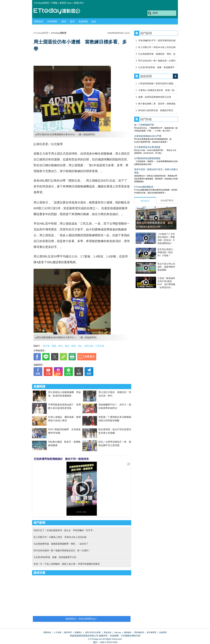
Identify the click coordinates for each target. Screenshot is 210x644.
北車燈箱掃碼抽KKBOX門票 (148, 136)
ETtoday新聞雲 (42, 3)
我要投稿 (47, 632)
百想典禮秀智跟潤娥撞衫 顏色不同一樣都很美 (61, 459)
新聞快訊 (39, 22)
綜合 (94, 22)
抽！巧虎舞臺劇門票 (144, 125)
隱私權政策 (139, 632)
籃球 (72, 22)
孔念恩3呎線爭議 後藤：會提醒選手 (156, 67)
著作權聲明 (152, 632)
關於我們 (68, 632)
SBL (80, 346)
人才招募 (57, 632)
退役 (67, 346)
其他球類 (83, 22)
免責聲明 (163, 632)
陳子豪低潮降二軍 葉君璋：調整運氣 (157, 104)
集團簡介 (78, 632)
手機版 (54, 3)
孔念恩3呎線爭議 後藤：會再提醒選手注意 (55, 557)
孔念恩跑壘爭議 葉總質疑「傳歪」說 (157, 54)
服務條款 (128, 632)
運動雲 (59, 11)
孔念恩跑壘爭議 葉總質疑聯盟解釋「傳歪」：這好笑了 (61, 544)
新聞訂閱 (78, 3)
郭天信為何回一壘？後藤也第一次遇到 (157, 61)
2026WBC (52, 22)
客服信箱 (107, 632)
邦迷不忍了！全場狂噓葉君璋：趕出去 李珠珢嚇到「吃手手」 (64, 530)
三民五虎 (100, 346)
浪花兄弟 (89, 346)
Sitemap (118, 632)
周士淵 (46, 346)
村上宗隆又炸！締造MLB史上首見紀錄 (157, 47)
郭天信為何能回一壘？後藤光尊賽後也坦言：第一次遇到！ (62, 550)
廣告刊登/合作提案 (93, 632)
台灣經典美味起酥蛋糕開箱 (147, 158)
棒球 (64, 22)
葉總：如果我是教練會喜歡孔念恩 (155, 97)
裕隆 (54, 346)
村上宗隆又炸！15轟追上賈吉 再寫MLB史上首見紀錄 (60, 537)
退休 (60, 346)
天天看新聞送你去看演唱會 (147, 147)
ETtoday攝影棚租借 (144, 187)
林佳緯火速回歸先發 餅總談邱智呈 (156, 110)
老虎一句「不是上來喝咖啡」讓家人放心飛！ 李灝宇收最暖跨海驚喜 (67, 564)
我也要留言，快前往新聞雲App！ (82, 619)
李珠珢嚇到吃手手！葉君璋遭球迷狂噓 (157, 40)
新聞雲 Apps (66, 3)
